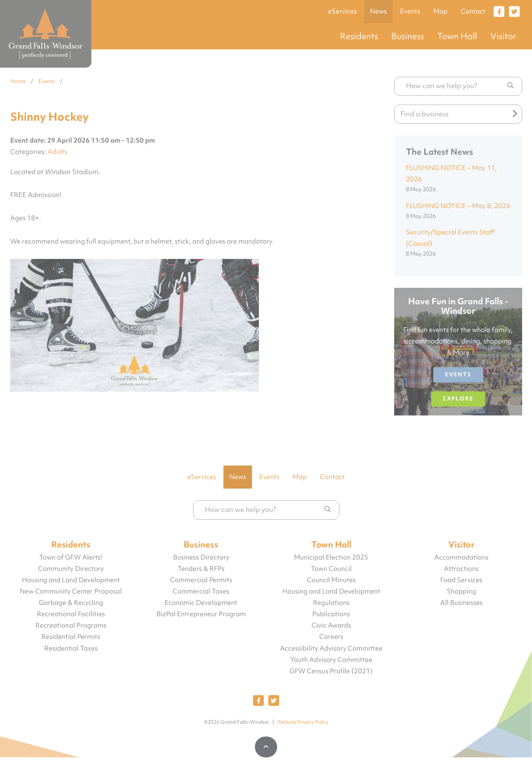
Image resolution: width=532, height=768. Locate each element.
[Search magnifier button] (510, 85)
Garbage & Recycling (71, 603)
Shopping (461, 591)
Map (440, 11)
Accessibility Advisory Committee (331, 648)
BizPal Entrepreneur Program (201, 614)
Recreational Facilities (71, 614)
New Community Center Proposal (71, 591)
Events (410, 11)
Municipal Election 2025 (331, 557)
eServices (342, 11)
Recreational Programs (71, 625)
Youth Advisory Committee (331, 660)
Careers (331, 637)
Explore (458, 399)
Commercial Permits (201, 580)
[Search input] (454, 86)
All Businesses (461, 603)
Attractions (461, 569)
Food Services (461, 580)
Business (408, 36)
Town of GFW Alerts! (71, 557)
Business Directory (201, 557)
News (378, 11)
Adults (57, 152)
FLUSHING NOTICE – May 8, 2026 (458, 206)
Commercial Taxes (201, 591)
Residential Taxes (71, 648)
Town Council (331, 569)
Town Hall (457, 36)
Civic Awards (331, 625)
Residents (359, 36)
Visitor (503, 36)
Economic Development (201, 603)
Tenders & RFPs (201, 569)
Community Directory (71, 569)
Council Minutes (331, 580)
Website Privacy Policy (303, 722)
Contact (473, 11)
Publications (331, 614)
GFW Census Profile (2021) (331, 671)
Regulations (331, 603)
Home (18, 81)
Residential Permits (71, 637)
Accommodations (461, 557)
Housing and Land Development (71, 580)
